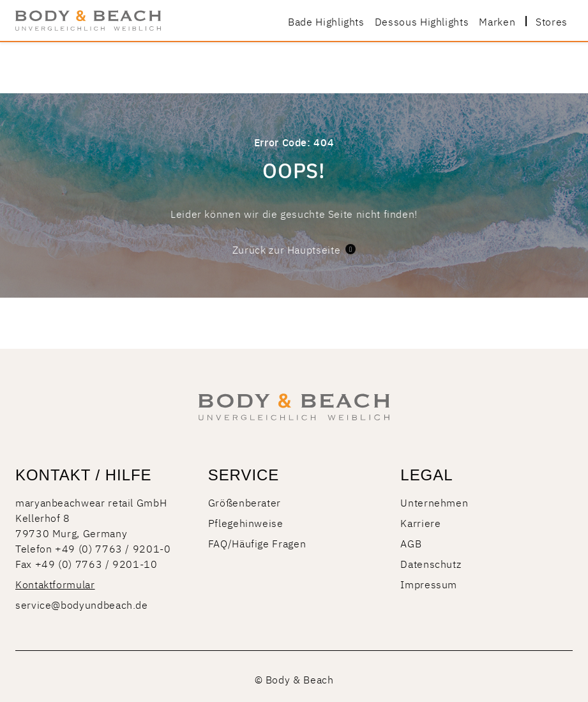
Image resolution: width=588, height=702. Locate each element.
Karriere (420, 523)
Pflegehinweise (246, 523)
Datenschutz (431, 563)
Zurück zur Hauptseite (294, 249)
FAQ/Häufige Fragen (257, 543)
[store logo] (88, 20)
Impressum (429, 584)
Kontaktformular (55, 584)
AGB (411, 543)
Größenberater (245, 502)
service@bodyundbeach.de (82, 604)
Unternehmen (434, 502)
